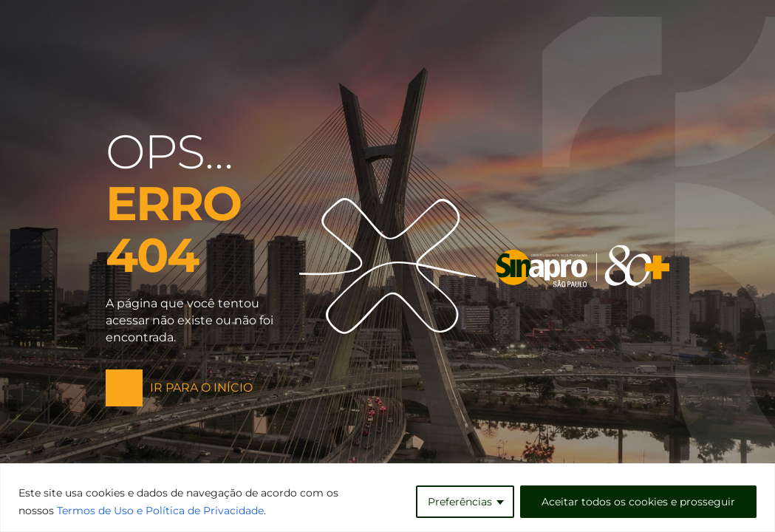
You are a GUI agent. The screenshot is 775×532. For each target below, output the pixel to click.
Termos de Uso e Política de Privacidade (160, 511)
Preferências (460, 502)
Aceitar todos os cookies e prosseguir (638, 502)
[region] (387, 498)
